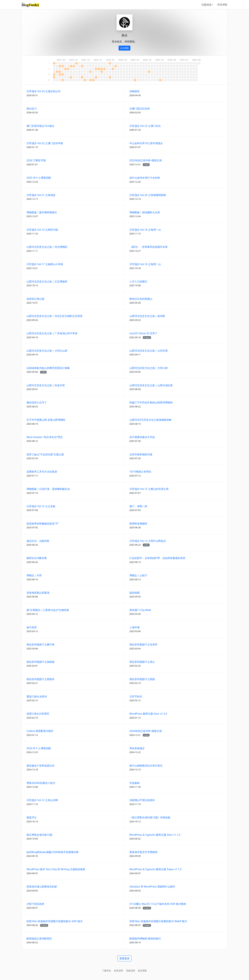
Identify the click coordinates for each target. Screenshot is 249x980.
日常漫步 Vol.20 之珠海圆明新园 (148, 195)
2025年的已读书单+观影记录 (146, 160)
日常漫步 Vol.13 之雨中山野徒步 (148, 541)
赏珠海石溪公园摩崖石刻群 (42, 887)
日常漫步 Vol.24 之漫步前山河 (44, 91)
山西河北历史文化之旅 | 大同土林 (149, 368)
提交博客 (142, 971)
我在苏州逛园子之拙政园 (40, 662)
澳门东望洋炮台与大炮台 (40, 126)
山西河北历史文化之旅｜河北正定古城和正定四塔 (54, 316)
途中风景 (32, 627)
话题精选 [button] (206, 5)
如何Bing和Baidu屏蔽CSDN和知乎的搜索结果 (53, 852)
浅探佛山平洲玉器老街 (142, 800)
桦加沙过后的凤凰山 (141, 299)
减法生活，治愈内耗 (38, 541)
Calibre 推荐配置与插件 (40, 731)
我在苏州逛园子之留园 (142, 679)
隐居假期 (135, 593)
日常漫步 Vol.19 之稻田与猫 (42, 230)
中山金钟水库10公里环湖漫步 (146, 143)
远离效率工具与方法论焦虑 (42, 472)
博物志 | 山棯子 (138, 575)
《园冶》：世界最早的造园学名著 (148, 247)
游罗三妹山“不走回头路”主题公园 (45, 454)
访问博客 (124, 48)
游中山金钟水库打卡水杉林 (145, 178)
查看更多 (124, 958)
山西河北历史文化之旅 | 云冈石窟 (149, 351)
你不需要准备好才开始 (142, 437)
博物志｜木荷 (34, 575)
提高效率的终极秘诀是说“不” (43, 524)
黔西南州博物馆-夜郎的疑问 (145, 939)
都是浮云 (32, 817)
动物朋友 (135, 91)
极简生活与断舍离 (37, 558)
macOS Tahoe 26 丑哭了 (143, 333)
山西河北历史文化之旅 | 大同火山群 (47, 351)
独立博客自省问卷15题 (39, 835)
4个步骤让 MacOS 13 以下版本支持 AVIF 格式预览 (158, 904)
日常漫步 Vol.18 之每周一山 (145, 230)
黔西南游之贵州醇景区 (39, 939)
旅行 (147, 545)
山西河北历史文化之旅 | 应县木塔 (46, 385)
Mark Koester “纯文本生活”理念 (45, 437)
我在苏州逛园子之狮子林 (40, 644)
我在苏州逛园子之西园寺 (40, 679)
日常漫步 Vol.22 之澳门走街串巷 (45, 143)
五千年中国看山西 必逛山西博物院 (46, 420)
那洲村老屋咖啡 (138, 524)
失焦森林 (135, 783)
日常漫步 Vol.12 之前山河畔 (42, 800)
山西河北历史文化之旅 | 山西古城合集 (151, 385)
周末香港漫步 (137, 748)
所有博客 (222, 5)
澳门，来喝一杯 (138, 506)
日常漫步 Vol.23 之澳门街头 (145, 126)
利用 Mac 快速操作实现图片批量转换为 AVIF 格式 (55, 921)
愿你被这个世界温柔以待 (40, 766)
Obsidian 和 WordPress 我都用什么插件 (152, 887)
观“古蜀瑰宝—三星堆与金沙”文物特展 (48, 610)
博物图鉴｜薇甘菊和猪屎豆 (42, 212)
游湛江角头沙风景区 (38, 714)
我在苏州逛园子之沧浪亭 (143, 644)
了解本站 (107, 971)
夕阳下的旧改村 (35, 904)
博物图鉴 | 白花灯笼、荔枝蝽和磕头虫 (48, 489)
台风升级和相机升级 (141, 454)
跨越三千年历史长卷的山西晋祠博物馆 (151, 402)
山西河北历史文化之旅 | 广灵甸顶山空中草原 (52, 333)
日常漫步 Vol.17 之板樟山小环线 (45, 264)
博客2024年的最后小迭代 (41, 783)
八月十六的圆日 (138, 281)
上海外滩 (135, 627)
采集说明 (131, 971)
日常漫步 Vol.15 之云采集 (41, 506)
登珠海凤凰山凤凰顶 (38, 593)
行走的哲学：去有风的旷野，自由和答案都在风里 (157, 558)
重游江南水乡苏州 (37, 696)
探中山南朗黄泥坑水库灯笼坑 (146, 766)
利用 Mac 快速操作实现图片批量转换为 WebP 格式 (158, 921)
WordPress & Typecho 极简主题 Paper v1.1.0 (155, 869)
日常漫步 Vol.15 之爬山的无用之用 (149, 489)
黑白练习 (32, 109)
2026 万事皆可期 (36, 160)
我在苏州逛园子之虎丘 (142, 662)
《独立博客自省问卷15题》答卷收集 (150, 817)
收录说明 (118, 971)
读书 (147, 165)
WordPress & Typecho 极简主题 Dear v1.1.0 (155, 835)
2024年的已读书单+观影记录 (146, 731)
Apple (148, 338)
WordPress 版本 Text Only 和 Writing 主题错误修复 (56, 869)
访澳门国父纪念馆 (140, 109)
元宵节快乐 (136, 696)
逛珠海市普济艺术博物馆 (143, 852)
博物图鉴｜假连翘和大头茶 (145, 212)
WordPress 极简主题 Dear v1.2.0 (148, 714)
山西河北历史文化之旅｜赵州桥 (147, 316)
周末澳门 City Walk (140, 610)
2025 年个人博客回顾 (39, 178)
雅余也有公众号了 (37, 402)
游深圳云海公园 (35, 299)
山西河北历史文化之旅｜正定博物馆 (47, 281)
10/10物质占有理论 (140, 472)
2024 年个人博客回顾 (39, 748)
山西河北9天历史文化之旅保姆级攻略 (150, 420)
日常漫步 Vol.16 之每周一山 (145, 264)
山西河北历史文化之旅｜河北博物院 (47, 247)
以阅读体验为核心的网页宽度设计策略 (48, 368)
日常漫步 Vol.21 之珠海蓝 (41, 195)
